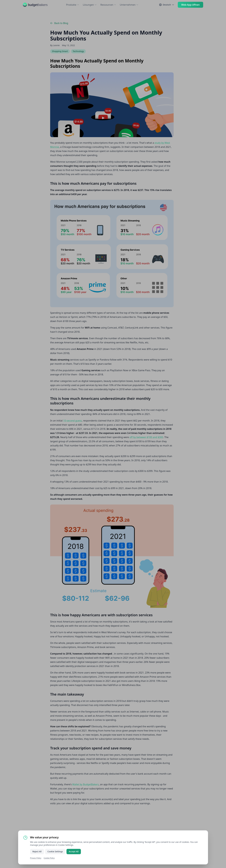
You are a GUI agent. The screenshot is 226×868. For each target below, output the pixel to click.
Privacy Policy (36, 858)
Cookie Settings (55, 851)
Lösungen (90, 5)
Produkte (73, 5)
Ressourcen (108, 5)
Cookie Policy (49, 858)
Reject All (37, 851)
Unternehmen (129, 5)
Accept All (74, 851)
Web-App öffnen (191, 5)
